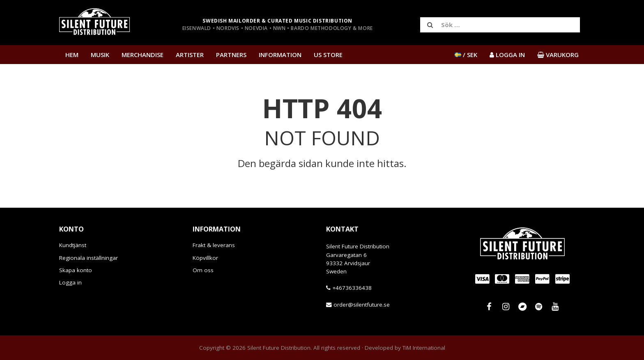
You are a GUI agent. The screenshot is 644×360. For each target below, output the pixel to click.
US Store (328, 55)
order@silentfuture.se (362, 305)
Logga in (70, 282)
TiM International (424, 348)
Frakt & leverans (214, 245)
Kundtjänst (73, 245)
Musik (100, 55)
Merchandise (143, 55)
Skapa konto (76, 270)
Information (280, 55)
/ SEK (466, 55)
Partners (231, 55)
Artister (190, 55)
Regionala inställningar (89, 258)
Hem (72, 55)
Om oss (203, 270)
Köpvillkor (205, 258)
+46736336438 (352, 288)
